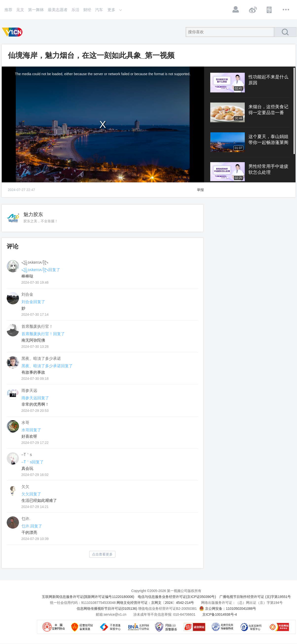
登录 (236, 10)
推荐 (8, 10)
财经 (87, 10)
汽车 (99, 10)
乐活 (75, 10)
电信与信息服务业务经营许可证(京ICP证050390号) (177, 597)
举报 (200, 190)
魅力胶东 (33, 214)
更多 (286, 10)
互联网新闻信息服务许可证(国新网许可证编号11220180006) (88, 597)
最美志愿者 (58, 10)
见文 (20, 10)
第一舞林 (36, 10)
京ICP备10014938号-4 (220, 614)
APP (269, 10)
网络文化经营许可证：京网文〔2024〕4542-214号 (155, 603)
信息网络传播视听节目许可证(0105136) (107, 609)
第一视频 (13, 32)
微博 (253, 10)
